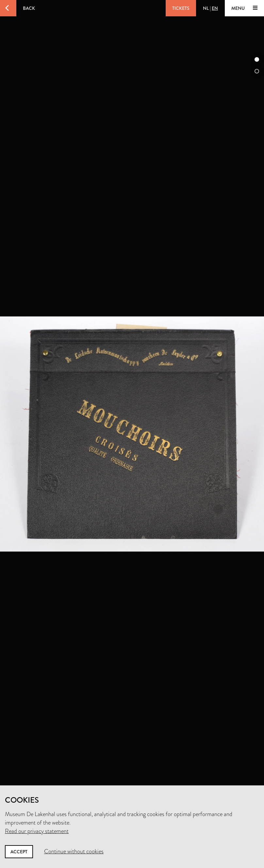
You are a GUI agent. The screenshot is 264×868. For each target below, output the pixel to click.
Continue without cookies (74, 851)
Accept (19, 852)
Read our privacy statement (37, 831)
